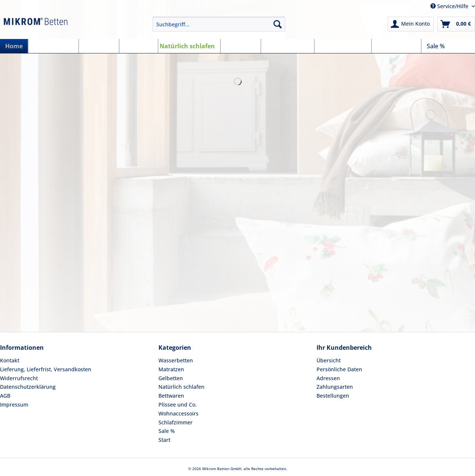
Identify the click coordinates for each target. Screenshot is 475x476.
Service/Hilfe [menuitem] (450, 6)
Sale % (167, 431)
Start (164, 440)
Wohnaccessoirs (178, 413)
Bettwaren (171, 396)
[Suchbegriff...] (219, 24)
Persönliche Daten (339, 369)
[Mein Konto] (411, 24)
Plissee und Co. (178, 405)
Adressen (328, 378)
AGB (5, 396)
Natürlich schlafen (181, 387)
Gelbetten (171, 378)
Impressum (14, 405)
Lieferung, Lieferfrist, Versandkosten (46, 369)
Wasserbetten (176, 360)
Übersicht (329, 360)
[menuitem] (219, 28)
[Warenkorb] (456, 24)
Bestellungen (333, 396)
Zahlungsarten (335, 387)
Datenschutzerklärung (28, 387)
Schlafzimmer (176, 422)
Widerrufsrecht (19, 378)
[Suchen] (278, 24)
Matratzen (171, 369)
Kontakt (10, 360)
